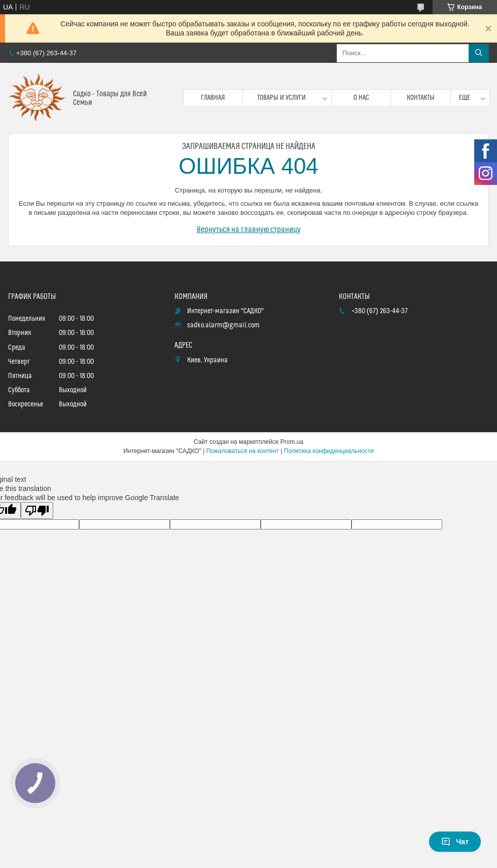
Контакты (421, 98)
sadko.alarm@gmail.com (223, 325)
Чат (455, 842)
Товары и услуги (281, 98)
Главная (213, 98)
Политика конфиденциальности (329, 451)
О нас (361, 98)
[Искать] (479, 53)
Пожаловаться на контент (243, 451)
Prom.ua (292, 442)
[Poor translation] (37, 511)
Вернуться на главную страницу (249, 230)
